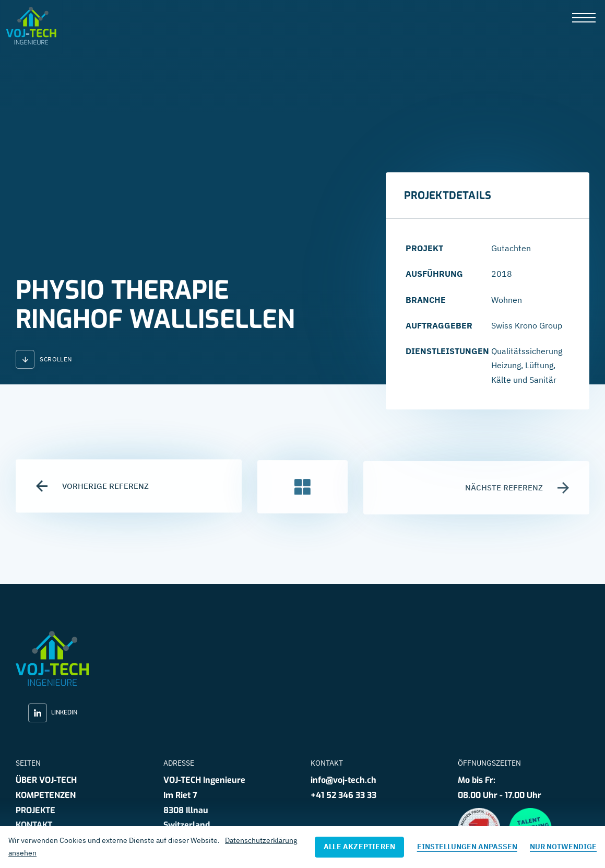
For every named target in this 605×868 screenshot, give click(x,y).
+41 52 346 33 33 (343, 795)
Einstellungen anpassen (467, 847)
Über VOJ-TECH (46, 780)
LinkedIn (53, 713)
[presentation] (584, 19)
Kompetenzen (46, 795)
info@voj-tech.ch (343, 780)
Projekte (35, 810)
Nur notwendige (563, 847)
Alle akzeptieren (359, 847)
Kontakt (34, 825)
